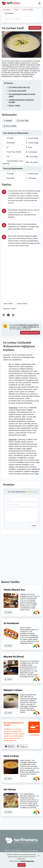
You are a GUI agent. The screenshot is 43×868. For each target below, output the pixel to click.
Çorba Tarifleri (28, 10)
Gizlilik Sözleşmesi (27, 861)
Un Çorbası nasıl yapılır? (18, 91)
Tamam (22, 865)
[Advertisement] (21, 270)
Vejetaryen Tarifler (9, 309)
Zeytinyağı (13, 439)
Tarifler (16, 10)
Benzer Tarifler (14, 105)
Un (10, 364)
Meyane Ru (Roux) (14, 657)
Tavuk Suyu (13, 408)
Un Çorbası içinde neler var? (19, 87)
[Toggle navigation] (39, 3)
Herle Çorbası (11, 756)
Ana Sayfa (7, 10)
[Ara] (38, 19)
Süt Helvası (10, 789)
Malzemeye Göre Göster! (30, 333)
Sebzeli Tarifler (22, 304)
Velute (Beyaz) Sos (14, 590)
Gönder (34, 526)
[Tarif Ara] (22, 19)
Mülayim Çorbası (13, 690)
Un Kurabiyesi (11, 623)
